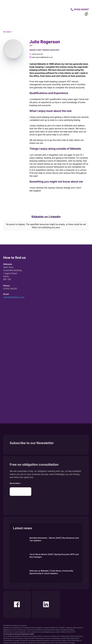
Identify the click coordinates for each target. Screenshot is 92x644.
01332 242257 (81, 9)
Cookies (51, 639)
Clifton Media (15, 626)
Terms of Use (59, 639)
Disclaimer (43, 639)
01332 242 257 (38, 54)
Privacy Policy (33, 639)
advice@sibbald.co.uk (14, 279)
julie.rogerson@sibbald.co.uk (42, 57)
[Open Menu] (86, 14)
